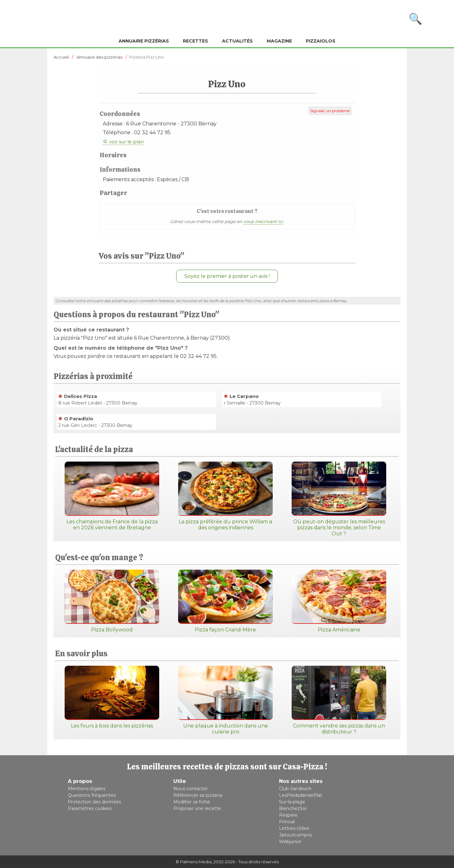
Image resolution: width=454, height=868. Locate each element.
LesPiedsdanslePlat (301, 795)
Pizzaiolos (321, 41)
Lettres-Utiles (294, 828)
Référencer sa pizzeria (198, 795)
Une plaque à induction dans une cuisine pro (225, 700)
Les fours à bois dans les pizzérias (112, 697)
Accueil (61, 57)
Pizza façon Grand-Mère (225, 601)
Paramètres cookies (90, 808)
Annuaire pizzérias (144, 41)
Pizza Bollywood (112, 601)
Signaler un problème (330, 111)
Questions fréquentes (92, 795)
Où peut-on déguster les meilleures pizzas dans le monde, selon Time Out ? (339, 499)
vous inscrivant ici (263, 221)
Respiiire (288, 815)
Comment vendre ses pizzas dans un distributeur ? (339, 700)
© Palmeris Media (194, 862)
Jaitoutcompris (295, 835)
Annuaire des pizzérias (99, 57)
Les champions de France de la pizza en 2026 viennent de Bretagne (112, 496)
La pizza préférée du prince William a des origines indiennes (225, 496)
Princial (287, 822)
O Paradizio (79, 419)
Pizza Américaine (339, 601)
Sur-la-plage (292, 802)
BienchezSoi (293, 808)
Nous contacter (191, 789)
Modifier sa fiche (192, 802)
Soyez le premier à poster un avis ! (227, 276)
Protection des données (94, 802)
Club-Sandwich (295, 789)
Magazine (279, 41)
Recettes (195, 41)
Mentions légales (87, 789)
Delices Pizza (81, 396)
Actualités (237, 41)
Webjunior (290, 842)
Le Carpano (244, 396)
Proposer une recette (197, 808)
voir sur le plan (126, 142)
